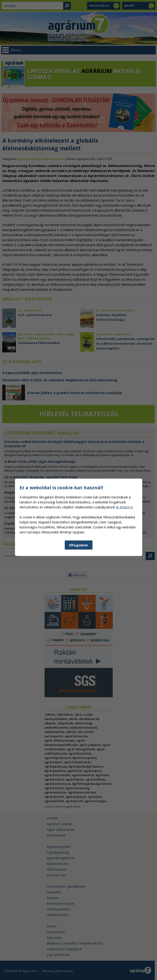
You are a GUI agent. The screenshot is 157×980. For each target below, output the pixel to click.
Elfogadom (79, 633)
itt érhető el (124, 595)
